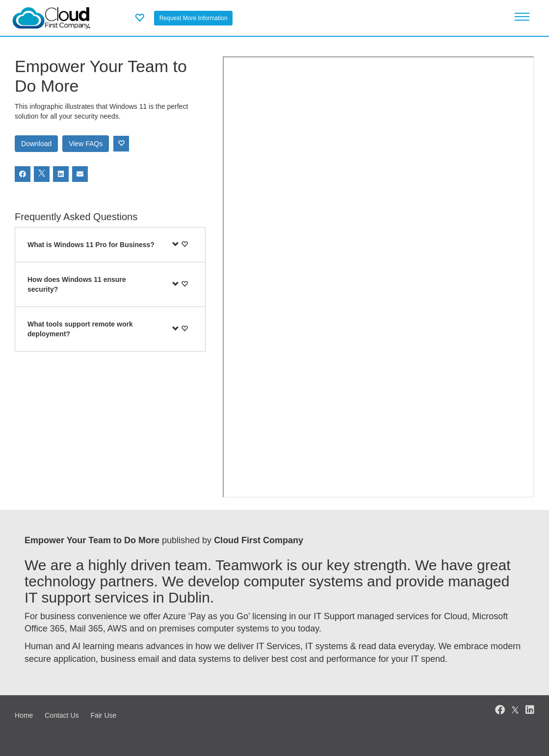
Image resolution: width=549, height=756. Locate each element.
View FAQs (86, 144)
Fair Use (103, 715)
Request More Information (194, 18)
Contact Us (62, 715)
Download (36, 144)
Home (24, 715)
